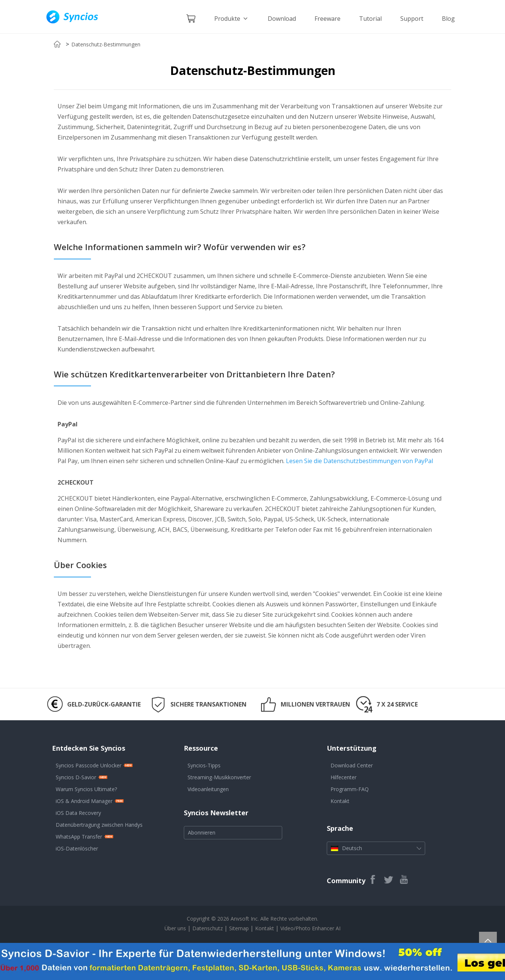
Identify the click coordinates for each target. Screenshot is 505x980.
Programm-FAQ (350, 789)
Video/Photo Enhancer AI (310, 928)
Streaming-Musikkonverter (219, 777)
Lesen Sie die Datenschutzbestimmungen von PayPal (359, 461)
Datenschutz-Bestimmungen (106, 44)
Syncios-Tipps (204, 765)
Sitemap (239, 928)
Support (412, 19)
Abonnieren (202, 832)
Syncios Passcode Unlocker (89, 765)
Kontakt (340, 801)
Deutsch (376, 848)
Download (282, 19)
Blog (448, 19)
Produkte (232, 19)
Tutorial (370, 19)
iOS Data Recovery (78, 813)
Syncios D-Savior (76, 777)
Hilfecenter (343, 777)
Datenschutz (208, 928)
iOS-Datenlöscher (77, 848)
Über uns (175, 928)
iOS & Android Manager (84, 801)
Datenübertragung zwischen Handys (99, 825)
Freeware (328, 19)
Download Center (352, 765)
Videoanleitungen (208, 789)
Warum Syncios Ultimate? (86, 789)
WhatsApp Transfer (79, 837)
